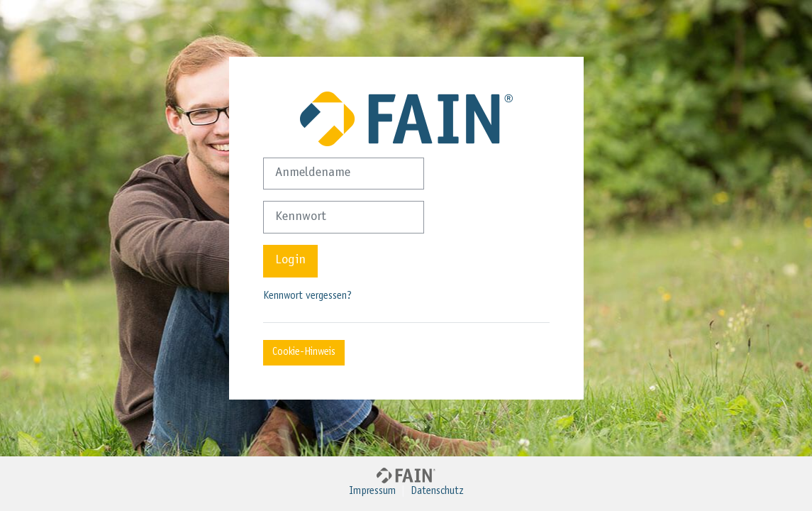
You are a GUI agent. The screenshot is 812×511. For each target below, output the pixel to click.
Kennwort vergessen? (307, 296)
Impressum (372, 491)
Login (290, 260)
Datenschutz (437, 491)
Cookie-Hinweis (304, 352)
